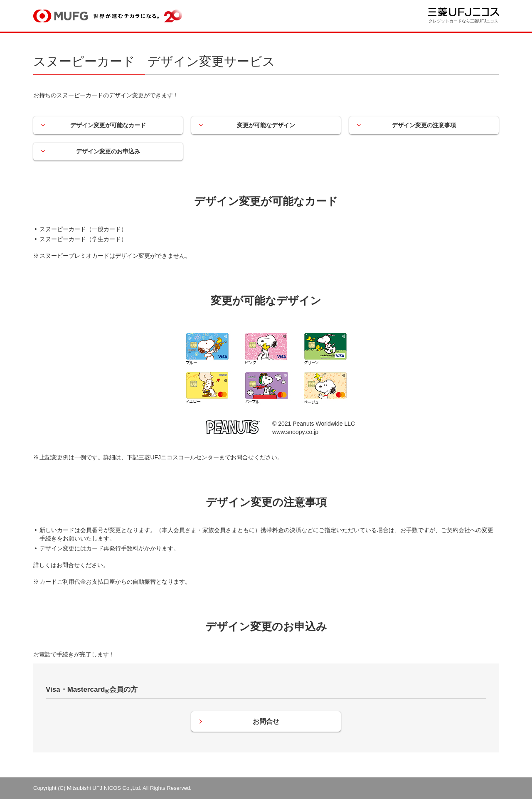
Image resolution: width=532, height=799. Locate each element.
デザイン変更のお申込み (108, 151)
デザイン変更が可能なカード (108, 125)
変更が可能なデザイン (266, 125)
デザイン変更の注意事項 (424, 125)
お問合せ (266, 721)
